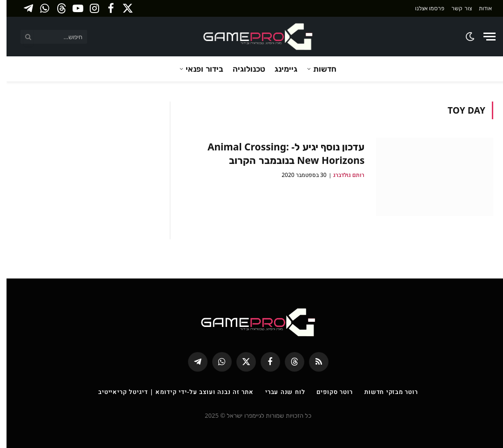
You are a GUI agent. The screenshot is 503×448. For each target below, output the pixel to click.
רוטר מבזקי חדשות (385, 392)
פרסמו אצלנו (423, 8)
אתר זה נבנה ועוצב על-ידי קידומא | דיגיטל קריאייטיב (169, 392)
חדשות (318, 69)
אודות (479, 8)
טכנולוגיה (242, 69)
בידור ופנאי (198, 69)
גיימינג (279, 69)
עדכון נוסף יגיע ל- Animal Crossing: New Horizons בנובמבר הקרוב (280, 153)
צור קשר (455, 8)
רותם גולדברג (342, 175)
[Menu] (483, 37)
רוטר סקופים (328, 392)
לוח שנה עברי (279, 392)
